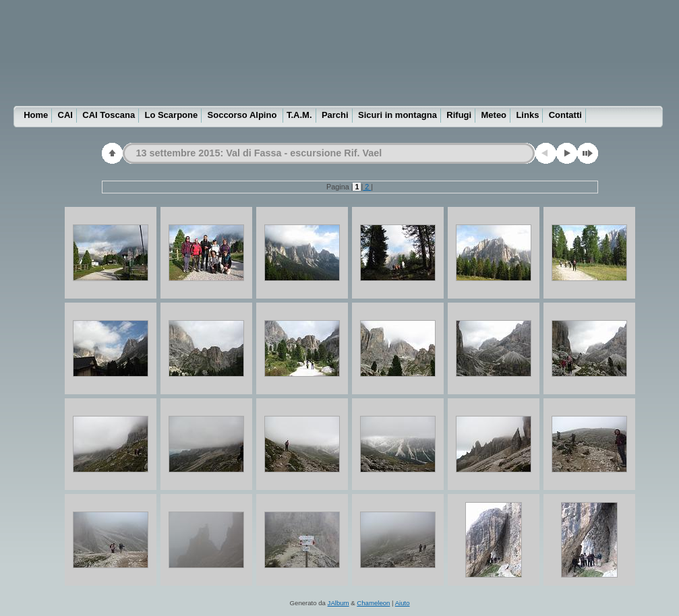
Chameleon (373, 603)
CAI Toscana (109, 115)
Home (36, 115)
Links (527, 115)
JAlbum (338, 603)
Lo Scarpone (171, 115)
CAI (65, 115)
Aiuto (403, 603)
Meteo (494, 115)
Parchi (335, 115)
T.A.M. (299, 115)
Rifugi (459, 115)
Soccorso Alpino (243, 115)
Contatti (565, 115)
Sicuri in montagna (397, 115)
